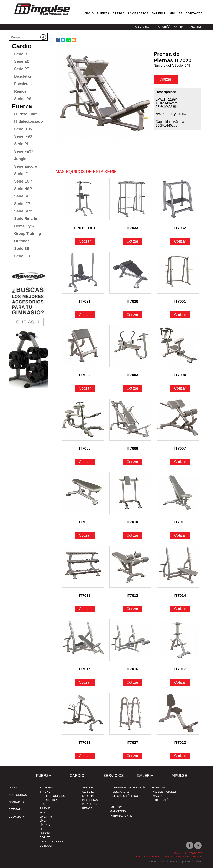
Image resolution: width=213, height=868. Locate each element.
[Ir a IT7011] (178, 493)
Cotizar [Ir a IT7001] (180, 315)
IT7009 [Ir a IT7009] (85, 522)
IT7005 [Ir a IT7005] (85, 449)
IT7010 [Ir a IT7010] (133, 522)
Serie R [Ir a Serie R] (21, 54)
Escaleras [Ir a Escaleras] (23, 84)
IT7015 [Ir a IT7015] (85, 669)
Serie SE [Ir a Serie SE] (22, 249)
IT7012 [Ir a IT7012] (85, 596)
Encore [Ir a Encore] (45, 833)
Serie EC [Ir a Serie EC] (22, 61)
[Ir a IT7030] (130, 273)
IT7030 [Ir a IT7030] (133, 302)
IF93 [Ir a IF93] (42, 812)
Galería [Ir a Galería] (159, 13)
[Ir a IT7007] (178, 420)
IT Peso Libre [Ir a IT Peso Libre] (26, 114)
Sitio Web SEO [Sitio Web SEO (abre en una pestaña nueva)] (156, 861)
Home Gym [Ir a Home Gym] (24, 226)
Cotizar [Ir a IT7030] (132, 315)
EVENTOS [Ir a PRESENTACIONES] (158, 788)
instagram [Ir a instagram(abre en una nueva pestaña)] (182, 27)
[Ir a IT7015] (83, 640)
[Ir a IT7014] (178, 567)
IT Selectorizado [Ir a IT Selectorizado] (28, 121)
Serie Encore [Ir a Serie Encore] (26, 166)
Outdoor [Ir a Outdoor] (22, 241)
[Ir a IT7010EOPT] (83, 199)
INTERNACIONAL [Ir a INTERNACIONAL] (121, 816)
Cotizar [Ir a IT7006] (132, 462)
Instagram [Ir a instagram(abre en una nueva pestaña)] (198, 845)
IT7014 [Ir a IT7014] (180, 596)
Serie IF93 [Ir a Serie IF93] (23, 136)
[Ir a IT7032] (178, 199)
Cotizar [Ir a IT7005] (85, 462)
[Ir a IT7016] (130, 640)
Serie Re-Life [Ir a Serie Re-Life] (26, 219)
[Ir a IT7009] (83, 493)
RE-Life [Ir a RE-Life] (45, 837)
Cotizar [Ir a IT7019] (85, 756)
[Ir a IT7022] (178, 714)
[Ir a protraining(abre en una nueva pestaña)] (28, 328)
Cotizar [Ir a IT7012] (85, 609)
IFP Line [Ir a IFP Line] (45, 792)
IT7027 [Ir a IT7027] (133, 743)
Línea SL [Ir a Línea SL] (45, 825)
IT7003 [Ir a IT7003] (133, 375)
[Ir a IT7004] (178, 346)
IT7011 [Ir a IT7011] (180, 522)
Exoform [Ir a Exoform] (46, 788)
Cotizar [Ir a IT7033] (132, 241)
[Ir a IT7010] (130, 493)
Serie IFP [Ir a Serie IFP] (22, 204)
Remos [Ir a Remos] (20, 91)
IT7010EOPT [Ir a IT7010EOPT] (85, 228)
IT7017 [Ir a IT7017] (180, 669)
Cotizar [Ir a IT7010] (132, 535)
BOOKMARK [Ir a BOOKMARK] (17, 817)
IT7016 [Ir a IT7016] (133, 669)
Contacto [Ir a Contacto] (194, 13)
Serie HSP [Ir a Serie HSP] (23, 189)
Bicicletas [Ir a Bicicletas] (23, 76)
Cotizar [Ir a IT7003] (132, 388)
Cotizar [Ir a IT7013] (132, 609)
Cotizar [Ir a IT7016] (132, 682)
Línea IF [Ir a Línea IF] (45, 821)
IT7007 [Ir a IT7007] (180, 449)
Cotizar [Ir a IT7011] (180, 535)
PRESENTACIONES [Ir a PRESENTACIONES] (164, 792)
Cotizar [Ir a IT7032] (180, 241)
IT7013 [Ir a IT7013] (133, 596)
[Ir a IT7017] (178, 640)
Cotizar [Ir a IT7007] (180, 462)
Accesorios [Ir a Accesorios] (138, 13)
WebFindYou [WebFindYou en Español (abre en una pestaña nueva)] (194, 861)
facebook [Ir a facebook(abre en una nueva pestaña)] (186, 27)
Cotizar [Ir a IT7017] (180, 682)
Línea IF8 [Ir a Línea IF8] (46, 817)
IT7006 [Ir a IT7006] (133, 449)
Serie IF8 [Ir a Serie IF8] (22, 256)
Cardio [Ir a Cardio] (22, 46)
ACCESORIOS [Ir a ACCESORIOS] (18, 795)
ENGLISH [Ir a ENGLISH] (195, 27)
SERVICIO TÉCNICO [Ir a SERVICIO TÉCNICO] (125, 796)
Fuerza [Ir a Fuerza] (103, 13)
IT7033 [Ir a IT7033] (133, 228)
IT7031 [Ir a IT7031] (85, 302)
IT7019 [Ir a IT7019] (85, 743)
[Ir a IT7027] (130, 714)
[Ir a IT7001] (178, 273)
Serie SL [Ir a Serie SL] (22, 196)
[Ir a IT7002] (83, 346)
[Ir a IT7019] (83, 714)
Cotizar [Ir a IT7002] (85, 388)
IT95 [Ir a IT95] (42, 804)
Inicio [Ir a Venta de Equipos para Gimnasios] (89, 13)
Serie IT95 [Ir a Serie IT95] (23, 129)
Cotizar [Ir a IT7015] (85, 682)
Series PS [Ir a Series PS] (23, 99)
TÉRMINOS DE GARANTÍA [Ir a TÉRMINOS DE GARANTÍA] (129, 788)
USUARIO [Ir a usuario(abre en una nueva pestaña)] (142, 26)
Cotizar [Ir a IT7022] (180, 756)
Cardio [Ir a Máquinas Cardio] (119, 13)
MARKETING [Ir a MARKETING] (118, 811)
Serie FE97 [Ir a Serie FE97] (24, 151)
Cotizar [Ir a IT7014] (180, 609)
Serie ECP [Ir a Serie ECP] (23, 181)
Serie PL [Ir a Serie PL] (22, 144)
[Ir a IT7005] (83, 420)
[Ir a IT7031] (83, 273)
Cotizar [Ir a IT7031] (85, 315)
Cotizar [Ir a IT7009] (85, 535)
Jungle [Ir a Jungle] (20, 159)
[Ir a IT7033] (130, 199)
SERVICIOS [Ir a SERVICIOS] (114, 776)
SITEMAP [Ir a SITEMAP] (15, 809)
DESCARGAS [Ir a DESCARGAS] (121, 792)
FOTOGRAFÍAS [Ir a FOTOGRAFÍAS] (162, 800)
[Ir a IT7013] (130, 567)
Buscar (176, 27)
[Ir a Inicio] (42, 15)
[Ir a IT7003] (130, 346)
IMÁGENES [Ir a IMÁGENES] (159, 796)
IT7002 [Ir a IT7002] (85, 375)
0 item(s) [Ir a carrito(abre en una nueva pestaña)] (164, 26)
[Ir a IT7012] (83, 567)
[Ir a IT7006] (130, 420)
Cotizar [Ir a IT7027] (132, 756)
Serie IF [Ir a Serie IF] (21, 174)
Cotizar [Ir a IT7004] (180, 388)
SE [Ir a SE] (41, 829)
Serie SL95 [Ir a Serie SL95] (24, 211)
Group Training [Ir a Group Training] (28, 234)
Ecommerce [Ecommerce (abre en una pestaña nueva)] (174, 861)
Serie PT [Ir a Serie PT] (22, 69)
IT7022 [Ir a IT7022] (180, 743)
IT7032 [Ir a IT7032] (180, 228)
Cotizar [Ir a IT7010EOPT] (85, 241)
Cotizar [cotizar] (165, 79)
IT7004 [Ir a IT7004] (180, 375)
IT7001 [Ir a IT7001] (180, 302)
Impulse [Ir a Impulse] (176, 13)
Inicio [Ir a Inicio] (13, 788)
